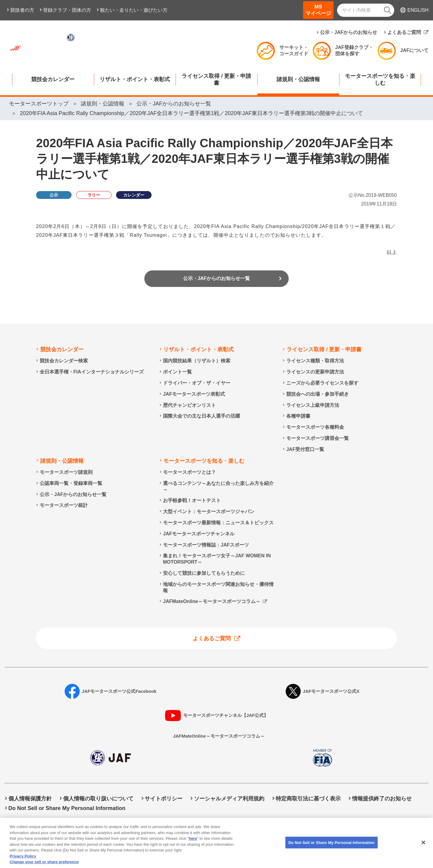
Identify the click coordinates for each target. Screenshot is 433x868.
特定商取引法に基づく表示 (308, 799)
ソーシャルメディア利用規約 (229, 799)
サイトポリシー (164, 799)
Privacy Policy (23, 862)
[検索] (388, 10)
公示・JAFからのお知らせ (349, 32)
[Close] (423, 848)
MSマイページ (318, 10)
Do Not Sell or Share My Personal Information (67, 808)
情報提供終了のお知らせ (382, 799)
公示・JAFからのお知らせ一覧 (216, 280)
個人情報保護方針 (30, 799)
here (193, 844)
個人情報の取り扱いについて (98, 799)
